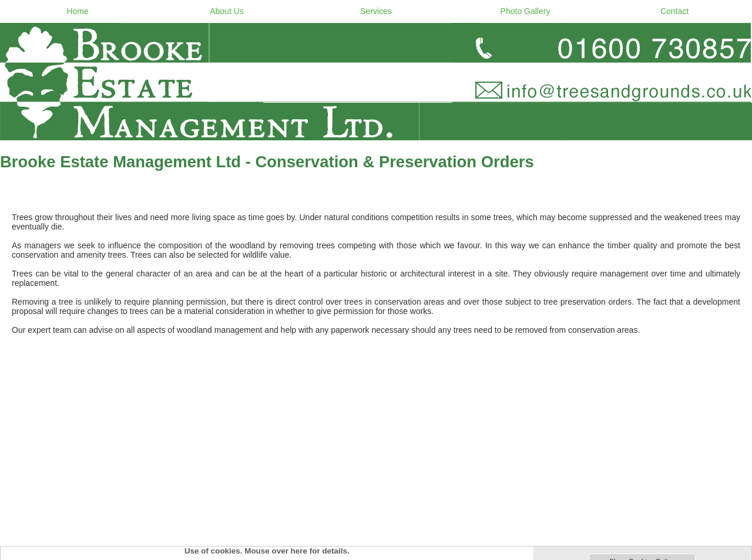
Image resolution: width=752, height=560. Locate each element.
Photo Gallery (526, 11)
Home (77, 11)
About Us (227, 11)
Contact (674, 11)
